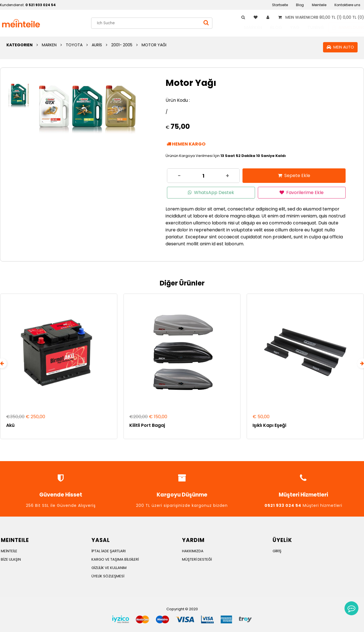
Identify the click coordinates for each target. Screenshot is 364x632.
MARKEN (248, 27)
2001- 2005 (122, 45)
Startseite (280, 5)
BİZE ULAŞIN (11, 559)
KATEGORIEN (20, 45)
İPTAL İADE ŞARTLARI (109, 550)
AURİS (97, 45)
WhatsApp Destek (211, 192)
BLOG (271, 27)
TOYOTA (74, 45)
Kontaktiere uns (347, 5)
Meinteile (319, 5)
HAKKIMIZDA (193, 550)
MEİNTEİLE (9, 550)
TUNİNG (310, 27)
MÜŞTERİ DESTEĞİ (197, 559)
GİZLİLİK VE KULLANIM (109, 567)
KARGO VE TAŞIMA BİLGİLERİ (115, 559)
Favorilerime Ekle (302, 192)
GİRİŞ (277, 550)
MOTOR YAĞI (154, 45)
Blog (300, 5)
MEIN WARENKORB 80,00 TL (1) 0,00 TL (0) (320, 17)
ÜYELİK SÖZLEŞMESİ (108, 576)
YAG (289, 27)
